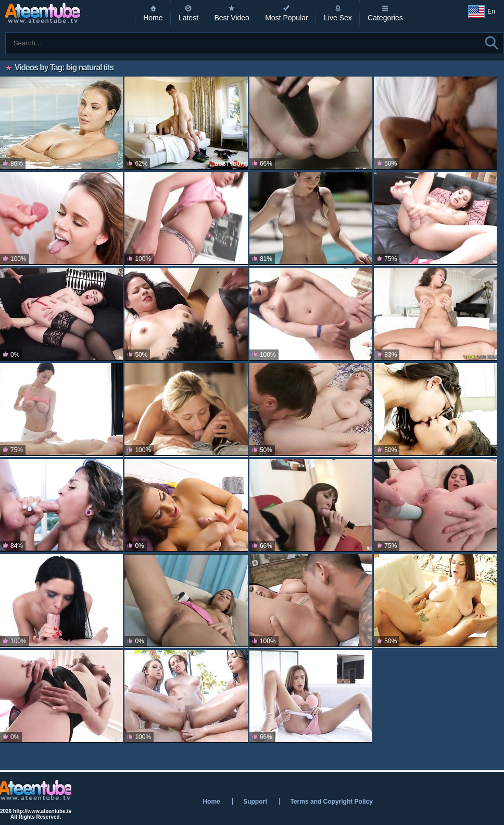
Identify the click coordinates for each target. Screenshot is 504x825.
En (482, 12)
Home (153, 18)
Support (255, 802)
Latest (188, 18)
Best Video (231, 18)
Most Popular (286, 18)
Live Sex (338, 18)
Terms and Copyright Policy (331, 802)
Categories (385, 18)
